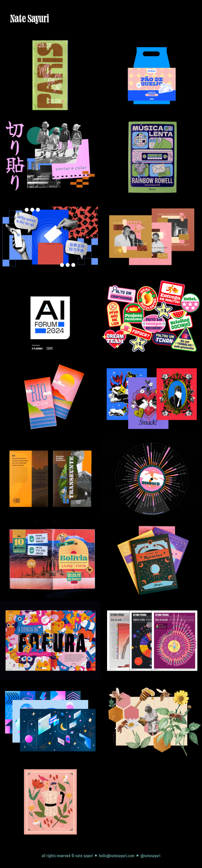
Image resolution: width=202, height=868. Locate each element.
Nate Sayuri (30, 18)
